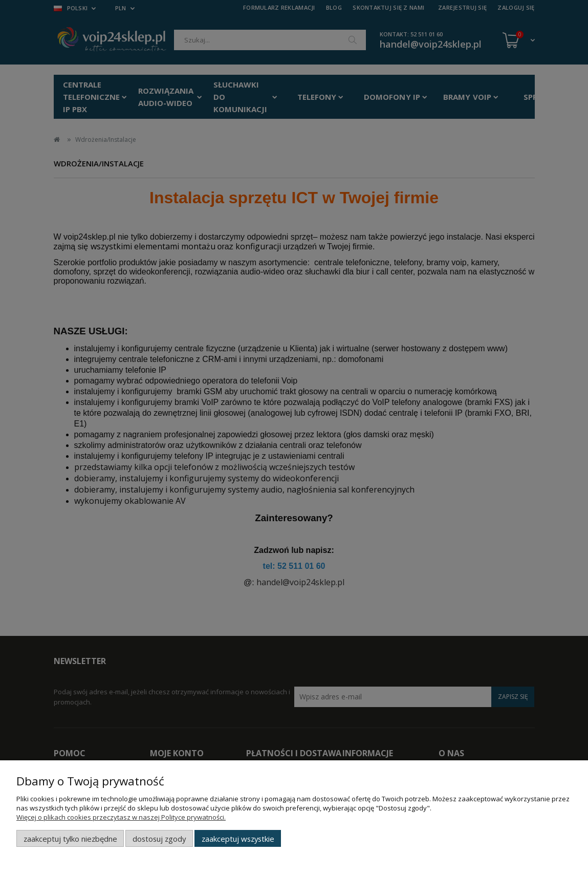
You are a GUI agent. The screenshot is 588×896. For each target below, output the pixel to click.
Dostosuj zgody (159, 839)
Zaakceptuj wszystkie (238, 839)
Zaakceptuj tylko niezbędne (70, 839)
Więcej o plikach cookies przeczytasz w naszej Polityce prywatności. (121, 817)
